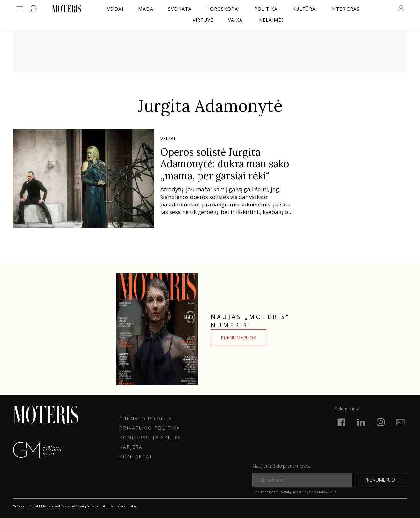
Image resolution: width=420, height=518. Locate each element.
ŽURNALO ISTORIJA (146, 418)
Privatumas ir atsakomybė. (117, 506)
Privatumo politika (150, 428)
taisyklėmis (327, 492)
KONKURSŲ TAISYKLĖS (150, 437)
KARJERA (131, 447)
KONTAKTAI (136, 456)
